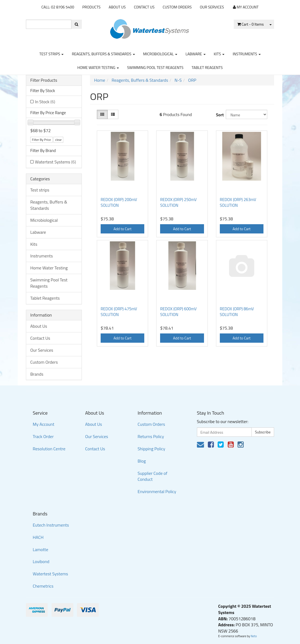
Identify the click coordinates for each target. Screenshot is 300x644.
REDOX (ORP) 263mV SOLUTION (238, 202)
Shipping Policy (151, 449)
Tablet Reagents (207, 67)
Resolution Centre (49, 449)
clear (58, 140)
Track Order (43, 436)
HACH (38, 537)
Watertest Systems (55, 162)
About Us (117, 7)
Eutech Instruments (51, 525)
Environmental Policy (157, 491)
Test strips (51, 54)
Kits (219, 54)
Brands (37, 374)
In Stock (45, 102)
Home (100, 80)
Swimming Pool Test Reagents (155, 67)
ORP (192, 80)
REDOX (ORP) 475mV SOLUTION (119, 312)
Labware (196, 54)
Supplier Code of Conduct (152, 476)
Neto (254, 636)
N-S (178, 80)
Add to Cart (122, 229)
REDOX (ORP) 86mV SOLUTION (237, 312)
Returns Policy (151, 436)
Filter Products (44, 80)
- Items (250, 24)
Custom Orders (177, 7)
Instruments (247, 54)
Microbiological (160, 54)
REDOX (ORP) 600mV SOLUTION (178, 312)
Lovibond (41, 561)
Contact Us (144, 7)
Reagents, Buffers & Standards (103, 54)
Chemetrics (43, 586)
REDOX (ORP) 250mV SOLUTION (178, 202)
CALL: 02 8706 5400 (58, 7)
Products (91, 7)
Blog (142, 461)
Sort (219, 115)
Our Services (212, 7)
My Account (43, 424)
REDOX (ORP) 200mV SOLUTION (119, 202)
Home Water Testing (98, 67)
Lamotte (40, 549)
